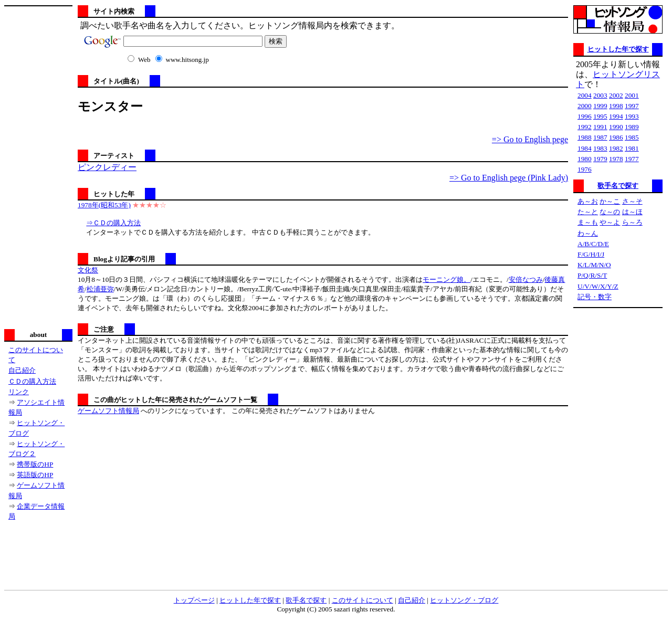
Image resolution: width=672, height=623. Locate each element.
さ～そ (632, 201)
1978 (616, 159)
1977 (632, 159)
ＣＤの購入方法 (32, 381)
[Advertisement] (38, 166)
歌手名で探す (618, 186)
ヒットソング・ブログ (464, 600)
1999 (600, 106)
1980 (585, 159)
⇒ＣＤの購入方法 (113, 223)
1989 (632, 127)
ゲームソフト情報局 (108, 411)
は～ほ (632, 212)
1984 (585, 148)
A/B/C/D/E (593, 244)
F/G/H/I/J (591, 254)
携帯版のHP (35, 464)
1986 (616, 137)
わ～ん (588, 233)
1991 (600, 127)
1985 (632, 137)
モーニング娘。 (447, 279)
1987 (600, 137)
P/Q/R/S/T (592, 275)
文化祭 (88, 270)
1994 (616, 116)
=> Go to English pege (530, 139)
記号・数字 (595, 297)
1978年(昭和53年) (104, 205)
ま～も (588, 222)
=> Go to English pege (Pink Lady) (509, 178)
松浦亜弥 (100, 289)
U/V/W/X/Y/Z (598, 286)
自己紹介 (22, 370)
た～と (588, 212)
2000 (585, 106)
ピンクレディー (107, 167)
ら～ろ (632, 222)
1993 (632, 116)
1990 (616, 127)
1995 (600, 116)
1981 (632, 148)
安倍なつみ (526, 279)
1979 (600, 159)
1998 (616, 106)
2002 (616, 95)
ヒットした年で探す (618, 49)
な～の (610, 212)
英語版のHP (35, 475)
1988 (585, 137)
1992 (585, 127)
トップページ (194, 600)
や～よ (610, 222)
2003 (600, 95)
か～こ (610, 201)
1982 (616, 148)
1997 (632, 106)
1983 (600, 148)
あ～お (588, 201)
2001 (632, 95)
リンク (19, 392)
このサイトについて (363, 600)
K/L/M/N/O (594, 265)
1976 (585, 169)
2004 (585, 95)
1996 (585, 116)
